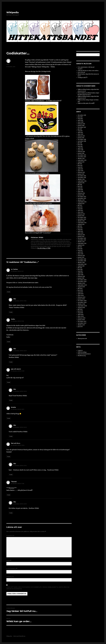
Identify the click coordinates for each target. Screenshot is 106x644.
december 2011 (82, 238)
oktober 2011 (81, 242)
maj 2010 (80, 271)
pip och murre (16, 369)
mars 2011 (80, 254)
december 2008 (82, 301)
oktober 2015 (81, 159)
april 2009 (80, 294)
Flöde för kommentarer (84, 354)
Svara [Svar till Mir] (11, 312)
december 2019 (82, 115)
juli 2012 (80, 226)
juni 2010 (80, 269)
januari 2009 (81, 299)
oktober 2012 (81, 221)
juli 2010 (80, 268)
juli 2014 (80, 185)
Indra (13, 319)
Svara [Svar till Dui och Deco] (9, 457)
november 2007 (82, 323)
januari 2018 (81, 126)
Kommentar (10, 536)
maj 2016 (80, 146)
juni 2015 (80, 165)
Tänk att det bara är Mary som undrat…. (89, 71)
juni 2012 (80, 228)
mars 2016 (80, 150)
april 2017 (80, 133)
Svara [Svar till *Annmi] (9, 495)
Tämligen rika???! (82, 78)
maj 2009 (80, 292)
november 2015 (82, 157)
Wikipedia (13, 12)
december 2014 (82, 176)
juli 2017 (80, 129)
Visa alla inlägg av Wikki (44, 248)
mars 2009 (81, 295)
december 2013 (82, 197)
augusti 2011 (81, 245)
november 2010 (82, 261)
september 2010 (82, 264)
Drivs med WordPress (19, 636)
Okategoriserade (82, 339)
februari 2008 (81, 318)
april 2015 (80, 169)
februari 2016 (81, 152)
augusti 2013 (81, 204)
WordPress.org (82, 356)
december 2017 (82, 127)
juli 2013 (80, 205)
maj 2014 (80, 188)
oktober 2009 (81, 283)
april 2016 (80, 148)
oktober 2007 (81, 325)
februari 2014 (81, 193)
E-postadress (12, 569)
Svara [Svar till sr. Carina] (9, 292)
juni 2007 (80, 327)
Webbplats (10, 577)
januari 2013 (81, 216)
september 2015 (82, 160)
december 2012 (82, 217)
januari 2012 (81, 237)
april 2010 (80, 273)
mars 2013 (80, 212)
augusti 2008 (81, 308)
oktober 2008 (81, 304)
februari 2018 (81, 124)
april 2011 (80, 252)
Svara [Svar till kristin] (9, 418)
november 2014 (82, 178)
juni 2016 (80, 145)
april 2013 (80, 211)
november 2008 (82, 302)
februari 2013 (81, 214)
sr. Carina (14, 269)
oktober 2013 (81, 200)
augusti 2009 (81, 287)
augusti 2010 (81, 266)
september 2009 (82, 285)
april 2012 (80, 231)
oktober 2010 (81, 263)
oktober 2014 (81, 179)
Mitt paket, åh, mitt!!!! (89, 103)
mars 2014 (80, 191)
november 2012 (82, 219)
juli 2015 (80, 164)
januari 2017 (81, 138)
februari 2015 (81, 172)
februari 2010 (81, 276)
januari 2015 (81, 174)
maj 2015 (80, 167)
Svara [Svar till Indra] (9, 342)
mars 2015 (80, 171)
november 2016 (82, 141)
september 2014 (82, 181)
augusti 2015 (81, 162)
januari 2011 (81, 257)
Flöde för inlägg (82, 352)
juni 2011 (80, 249)
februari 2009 (81, 297)
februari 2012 (81, 235)
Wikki (8, 64)
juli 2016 (80, 143)
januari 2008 (81, 320)
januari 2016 (81, 153)
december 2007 (82, 321)
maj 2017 (80, 131)
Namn (9, 561)
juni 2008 (80, 311)
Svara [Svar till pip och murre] (9, 382)
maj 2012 (80, 230)
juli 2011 (80, 247)
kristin (13, 407)
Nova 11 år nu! (81, 72)
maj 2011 (80, 250)
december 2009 (82, 280)
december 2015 (82, 155)
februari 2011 (81, 256)
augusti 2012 (81, 224)
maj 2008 (80, 313)
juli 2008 (80, 309)
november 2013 (82, 198)
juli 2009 (80, 289)
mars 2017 (80, 134)
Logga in (80, 350)
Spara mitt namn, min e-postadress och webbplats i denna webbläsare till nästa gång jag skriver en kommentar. (38, 588)
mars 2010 (80, 275)
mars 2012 (80, 233)
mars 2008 (81, 316)
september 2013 (82, 202)
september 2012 (82, 223)
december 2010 (82, 259)
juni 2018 (80, 117)
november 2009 (82, 282)
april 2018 (80, 120)
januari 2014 (81, 195)
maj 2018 (80, 119)
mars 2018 (80, 122)
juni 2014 (80, 186)
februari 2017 (81, 136)
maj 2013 (80, 209)
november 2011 (82, 240)
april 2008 (80, 315)
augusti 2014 (81, 183)
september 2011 (82, 243)
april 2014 (80, 190)
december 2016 (82, 139)
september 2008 (82, 306)
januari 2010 (81, 278)
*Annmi (14, 482)
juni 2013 (80, 207)
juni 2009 (80, 290)
